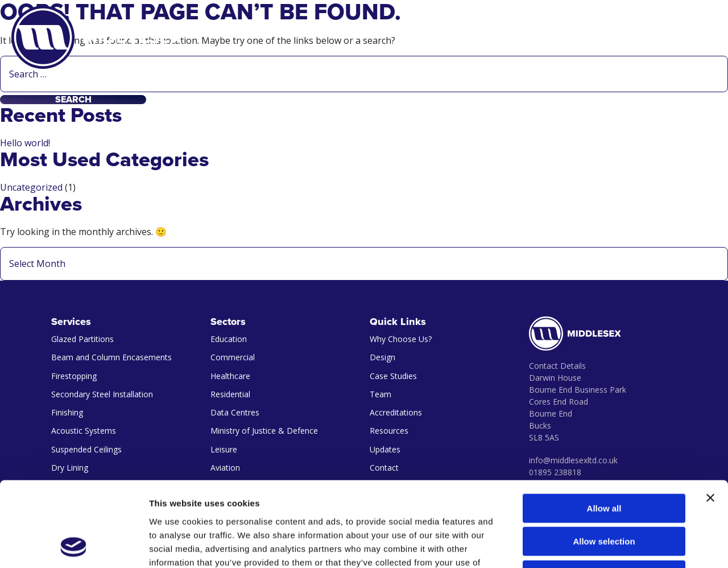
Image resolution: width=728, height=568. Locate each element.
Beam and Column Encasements (111, 357)
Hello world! (25, 143)
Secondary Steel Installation (102, 394)
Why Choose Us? (401, 339)
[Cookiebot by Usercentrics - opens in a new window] (74, 546)
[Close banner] (710, 418)
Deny (604, 495)
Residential (230, 394)
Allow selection (604, 462)
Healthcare (230, 376)
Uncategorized (31, 187)
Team (380, 394)
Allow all (604, 429)
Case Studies (393, 376)
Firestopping (74, 376)
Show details (597, 546)
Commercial (233, 357)
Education (229, 339)
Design (382, 357)
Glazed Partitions (82, 339)
